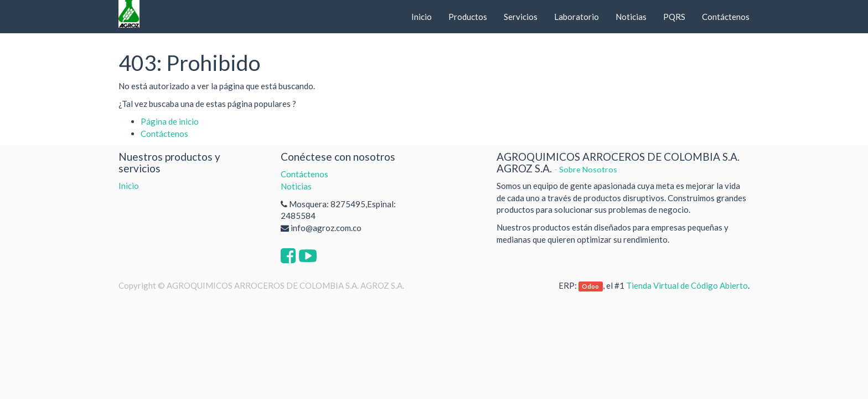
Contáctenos (164, 134)
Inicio (129, 186)
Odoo (590, 286)
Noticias (296, 186)
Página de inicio (170, 121)
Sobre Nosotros (588, 169)
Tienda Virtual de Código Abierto (687, 285)
